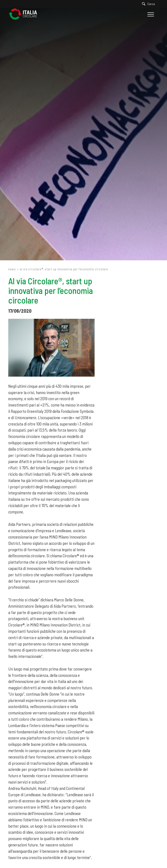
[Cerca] (149, 4)
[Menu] (150, 14)
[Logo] (25, 14)
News (12, 269)
